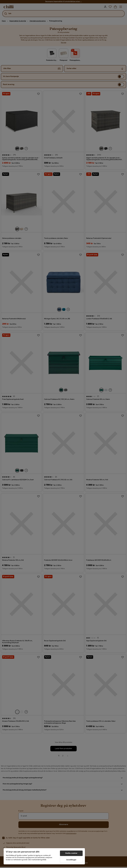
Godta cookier (71, 853)
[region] (44, 856)
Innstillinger (71, 860)
